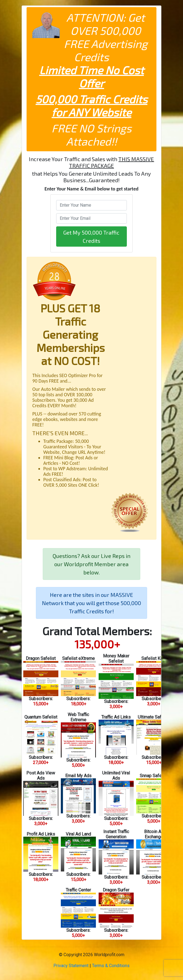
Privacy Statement (71, 966)
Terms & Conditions (111, 966)
